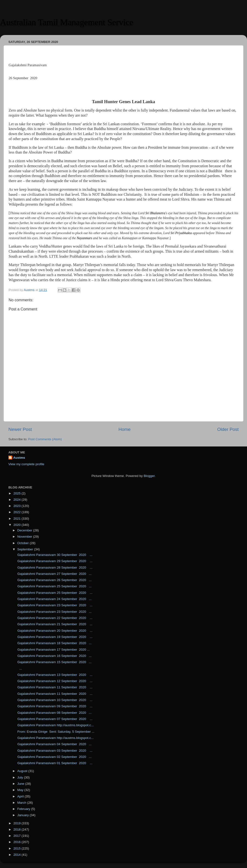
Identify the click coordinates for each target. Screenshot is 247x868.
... (19, 669)
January (24, 815)
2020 (18, 525)
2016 (18, 842)
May (21, 790)
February (24, 809)
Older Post (228, 429)
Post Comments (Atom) (45, 439)
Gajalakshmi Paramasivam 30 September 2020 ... (55, 555)
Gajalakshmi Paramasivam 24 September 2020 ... (54, 599)
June (21, 784)
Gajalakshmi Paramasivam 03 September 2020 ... (55, 751)
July (21, 777)
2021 (18, 519)
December (25, 530)
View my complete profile (26, 464)
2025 (18, 493)
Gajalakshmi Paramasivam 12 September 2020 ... (55, 681)
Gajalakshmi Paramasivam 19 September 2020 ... (55, 637)
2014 (18, 855)
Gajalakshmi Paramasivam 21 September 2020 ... (55, 624)
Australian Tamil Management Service (67, 22)
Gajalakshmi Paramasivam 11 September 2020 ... (55, 687)
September (26, 549)
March (22, 803)
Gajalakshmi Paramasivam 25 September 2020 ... (54, 586)
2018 (18, 829)
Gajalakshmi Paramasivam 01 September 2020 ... (55, 763)
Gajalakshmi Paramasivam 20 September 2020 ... (55, 631)
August (23, 771)
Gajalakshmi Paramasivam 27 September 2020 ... (54, 574)
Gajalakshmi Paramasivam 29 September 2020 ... (55, 561)
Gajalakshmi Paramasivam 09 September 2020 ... (55, 706)
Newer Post (20, 429)
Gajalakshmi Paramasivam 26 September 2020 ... (54, 580)
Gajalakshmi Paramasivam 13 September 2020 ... (55, 675)
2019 (18, 823)
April (21, 796)
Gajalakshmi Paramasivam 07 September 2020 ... (55, 719)
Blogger (149, 476)
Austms (19, 458)
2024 (18, 500)
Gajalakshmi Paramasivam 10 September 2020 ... (55, 700)
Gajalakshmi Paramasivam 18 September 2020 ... (54, 643)
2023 (18, 506)
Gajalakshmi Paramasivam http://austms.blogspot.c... (55, 725)
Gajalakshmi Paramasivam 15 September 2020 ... (54, 662)
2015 (18, 848)
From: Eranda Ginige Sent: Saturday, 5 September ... (56, 732)
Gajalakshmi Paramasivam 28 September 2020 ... (55, 568)
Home (124, 429)
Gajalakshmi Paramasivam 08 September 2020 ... (54, 713)
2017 (18, 836)
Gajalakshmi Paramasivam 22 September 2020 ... (55, 618)
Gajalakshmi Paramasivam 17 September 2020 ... (53, 650)
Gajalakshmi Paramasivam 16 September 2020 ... (54, 656)
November (25, 537)
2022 (18, 512)
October (24, 543)
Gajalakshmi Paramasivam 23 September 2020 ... (55, 605)
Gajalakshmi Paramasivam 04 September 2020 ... (54, 744)
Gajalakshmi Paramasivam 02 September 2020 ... (54, 757)
